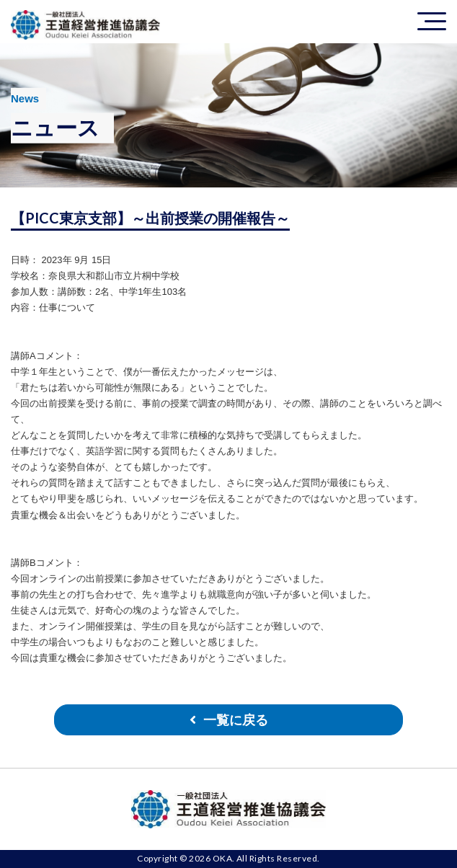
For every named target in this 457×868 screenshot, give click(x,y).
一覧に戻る (236, 720)
